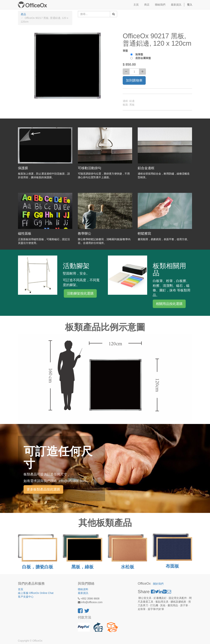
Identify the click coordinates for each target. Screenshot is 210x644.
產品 (23, 14)
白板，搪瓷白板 (38, 567)
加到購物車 (134, 80)
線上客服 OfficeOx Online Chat (36, 593)
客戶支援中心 (26, 597)
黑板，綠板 (82, 567)
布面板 (172, 566)
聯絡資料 (83, 589)
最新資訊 (83, 593)
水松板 (128, 567)
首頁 (21, 589)
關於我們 (158, 584)
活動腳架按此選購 (80, 293)
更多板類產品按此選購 (43, 489)
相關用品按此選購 (169, 304)
